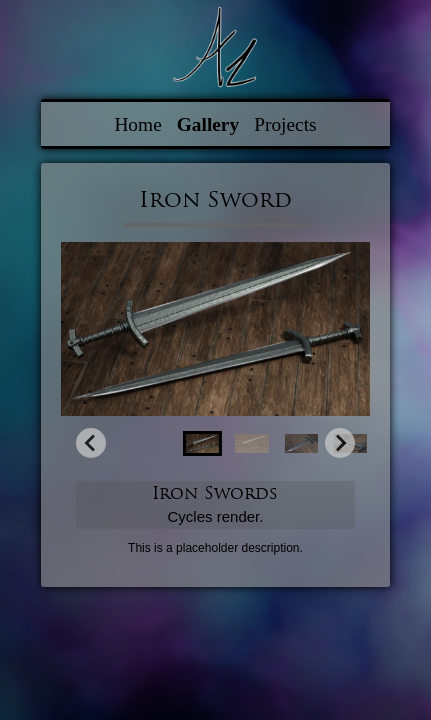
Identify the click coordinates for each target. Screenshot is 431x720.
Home (137, 124)
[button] (202, 443)
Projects (285, 124)
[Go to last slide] (91, 443)
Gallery (208, 124)
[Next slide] (340, 443)
